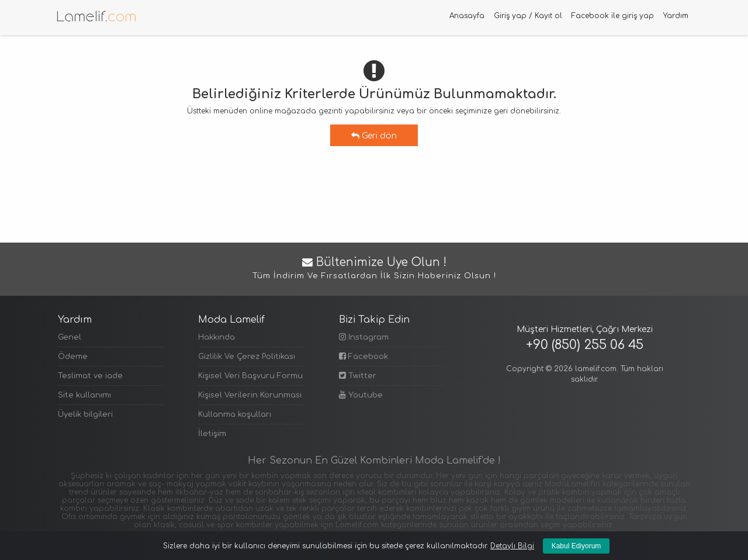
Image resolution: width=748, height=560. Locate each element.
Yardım (676, 16)
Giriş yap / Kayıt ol (528, 16)
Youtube (361, 395)
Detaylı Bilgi (512, 546)
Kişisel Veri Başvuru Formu (250, 376)
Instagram (364, 337)
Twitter (358, 376)
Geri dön (374, 136)
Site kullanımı (84, 395)
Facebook (363, 356)
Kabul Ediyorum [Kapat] (576, 546)
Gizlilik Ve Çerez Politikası (247, 357)
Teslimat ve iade (90, 376)
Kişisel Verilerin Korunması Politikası (251, 395)
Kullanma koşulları (235, 414)
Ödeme (73, 357)
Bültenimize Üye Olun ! (374, 269)
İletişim (212, 434)
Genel (70, 337)
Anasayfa (467, 16)
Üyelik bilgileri (85, 414)
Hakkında (217, 337)
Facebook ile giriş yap (613, 16)
